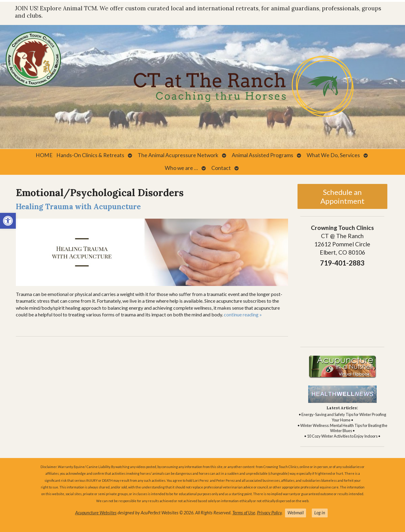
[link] (8, 221)
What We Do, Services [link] (333, 155)
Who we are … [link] (181, 168)
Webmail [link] (296, 513)
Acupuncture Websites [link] (96, 513)
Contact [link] (221, 168)
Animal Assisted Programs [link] (262, 155)
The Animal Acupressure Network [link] (178, 155)
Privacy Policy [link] (269, 513)
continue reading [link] (243, 314)
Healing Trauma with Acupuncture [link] (78, 207)
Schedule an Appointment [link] (342, 196)
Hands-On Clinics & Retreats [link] (90, 155)
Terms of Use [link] (244, 513)
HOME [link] (44, 155)
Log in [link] (320, 513)
